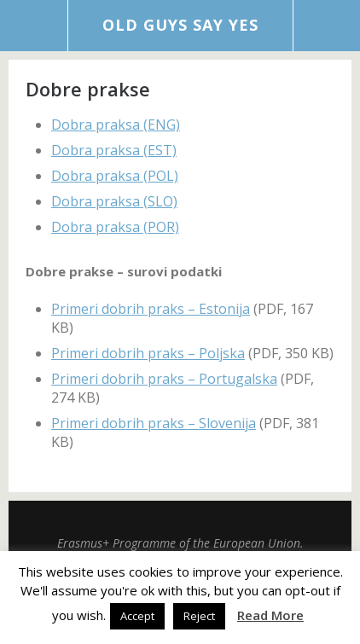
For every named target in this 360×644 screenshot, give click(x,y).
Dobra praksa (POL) (115, 176)
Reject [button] (199, 616)
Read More (270, 615)
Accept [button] (137, 616)
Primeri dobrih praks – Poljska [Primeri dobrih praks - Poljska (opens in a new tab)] (148, 353)
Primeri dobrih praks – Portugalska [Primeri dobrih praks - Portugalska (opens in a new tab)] (164, 379)
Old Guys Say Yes (180, 25)
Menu (34, 26)
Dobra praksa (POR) (115, 227)
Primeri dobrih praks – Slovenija (154, 423)
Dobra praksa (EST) (114, 150)
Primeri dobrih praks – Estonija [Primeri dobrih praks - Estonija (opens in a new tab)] (151, 309)
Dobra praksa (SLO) (114, 201)
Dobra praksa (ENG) (116, 125)
